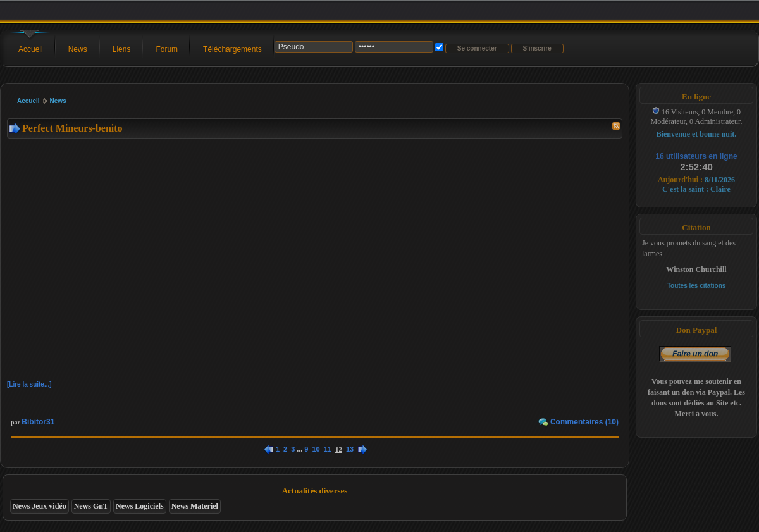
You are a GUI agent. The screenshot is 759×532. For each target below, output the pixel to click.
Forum (167, 49)
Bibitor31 (38, 422)
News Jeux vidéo (40, 506)
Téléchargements (232, 49)
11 (328, 449)
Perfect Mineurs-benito (72, 128)
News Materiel (195, 506)
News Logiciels (140, 506)
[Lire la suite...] (29, 384)
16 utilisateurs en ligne (696, 156)
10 (316, 449)
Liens (122, 49)
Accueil (31, 49)
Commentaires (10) (584, 422)
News (78, 49)
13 (350, 449)
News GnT (91, 506)
